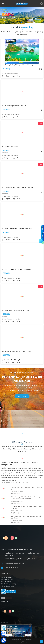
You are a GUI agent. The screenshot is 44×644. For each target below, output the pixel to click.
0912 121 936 (9, 563)
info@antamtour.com (11, 567)
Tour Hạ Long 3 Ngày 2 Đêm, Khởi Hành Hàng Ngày (18, 65)
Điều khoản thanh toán (8, 586)
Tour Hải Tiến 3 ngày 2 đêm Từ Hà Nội (14, 106)
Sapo (26, 642)
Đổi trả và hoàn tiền (7, 579)
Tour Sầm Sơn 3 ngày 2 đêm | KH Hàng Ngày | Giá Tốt (19, 188)
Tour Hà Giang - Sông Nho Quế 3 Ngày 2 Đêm (16, 351)
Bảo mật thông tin (6, 577)
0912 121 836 (20, 563)
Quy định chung (6, 582)
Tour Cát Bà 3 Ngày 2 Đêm (10, 147)
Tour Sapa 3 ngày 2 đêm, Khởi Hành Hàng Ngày (17, 228)
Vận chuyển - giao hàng (8, 584)
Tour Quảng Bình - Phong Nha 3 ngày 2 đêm (16, 310)
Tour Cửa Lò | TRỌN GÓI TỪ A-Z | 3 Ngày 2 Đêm (17, 269)
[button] (21, 22)
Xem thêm (22, 396)
